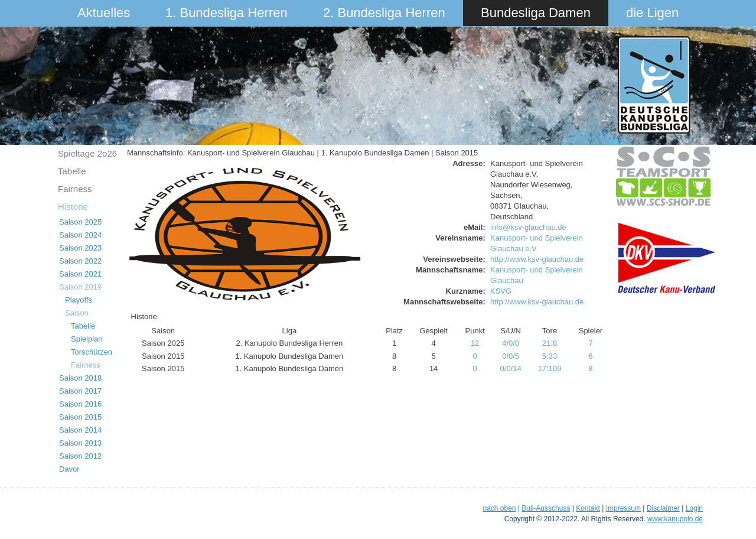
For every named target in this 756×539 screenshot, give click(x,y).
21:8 (550, 343)
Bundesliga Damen (536, 13)
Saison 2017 (80, 391)
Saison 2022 (80, 261)
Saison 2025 (80, 222)
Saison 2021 (80, 274)
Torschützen (92, 352)
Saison (77, 313)
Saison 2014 (80, 430)
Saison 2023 (80, 248)
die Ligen (652, 13)
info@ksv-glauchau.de (528, 227)
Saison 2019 (80, 287)
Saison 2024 (80, 235)
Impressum (623, 508)
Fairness (75, 189)
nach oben (499, 508)
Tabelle (72, 171)
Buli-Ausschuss (546, 508)
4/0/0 (511, 343)
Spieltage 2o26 (87, 153)
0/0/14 (511, 368)
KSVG (501, 291)
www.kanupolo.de (675, 519)
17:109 (550, 368)
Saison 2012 (80, 456)
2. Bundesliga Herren (384, 13)
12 (475, 343)
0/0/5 (511, 356)
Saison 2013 (80, 443)
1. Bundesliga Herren (227, 13)
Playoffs (79, 300)
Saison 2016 (80, 404)
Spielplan (87, 339)
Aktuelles (104, 13)
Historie (73, 207)
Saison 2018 (80, 378)
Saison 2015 (80, 417)
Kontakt (588, 508)
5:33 (550, 356)
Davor (69, 469)
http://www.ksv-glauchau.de (537, 259)
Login (694, 508)
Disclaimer (663, 508)
